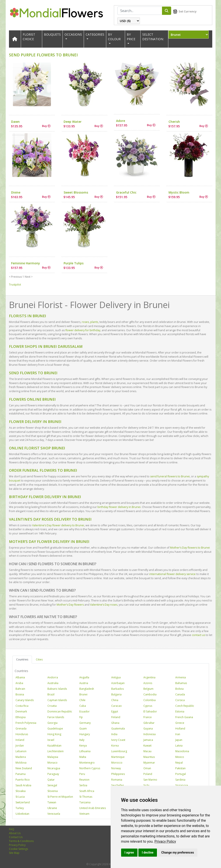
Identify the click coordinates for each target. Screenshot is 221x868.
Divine (16, 192)
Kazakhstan (54, 746)
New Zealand (24, 768)
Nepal (179, 763)
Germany (85, 723)
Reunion (84, 780)
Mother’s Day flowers (70, 605)
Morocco (117, 763)
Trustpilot (15, 285)
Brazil (51, 694)
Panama (21, 774)
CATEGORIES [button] (95, 34)
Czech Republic (185, 706)
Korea (115, 746)
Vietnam (84, 814)
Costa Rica (22, 706)
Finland (116, 717)
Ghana (115, 723)
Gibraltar (149, 723)
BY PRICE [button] (131, 37)
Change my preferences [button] (178, 852)
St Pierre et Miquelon (60, 797)
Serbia (83, 785)
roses (85, 322)
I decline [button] (148, 852)
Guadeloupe (55, 729)
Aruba (19, 683)
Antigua (116, 677)
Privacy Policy (165, 841)
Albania (20, 677)
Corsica (180, 700)
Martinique (118, 757)
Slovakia (21, 791)
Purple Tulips (74, 263)
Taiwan (52, 802)
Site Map (14, 853)
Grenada (21, 729)
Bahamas (181, 683)
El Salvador (150, 711)
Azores (148, 683)
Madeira (21, 757)
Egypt (115, 711)
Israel (51, 740)
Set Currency (188, 11)
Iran (178, 734)
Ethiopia (21, 717)
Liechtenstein (56, 751)
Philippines (118, 774)
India (114, 734)
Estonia (180, 711)
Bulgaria (116, 694)
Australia (53, 683)
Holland (180, 729)
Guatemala (118, 729)
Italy (82, 740)
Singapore (182, 785)
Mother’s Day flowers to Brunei (190, 548)
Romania (117, 780)
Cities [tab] (39, 659)
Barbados (117, 689)
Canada (180, 694)
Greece (180, 723)
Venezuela (54, 814)
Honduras (22, 734)
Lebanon (21, 751)
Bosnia (20, 694)
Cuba (83, 706)
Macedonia (182, 751)
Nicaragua (54, 768)
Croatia (52, 706)
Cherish (174, 122)
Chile (82, 700)
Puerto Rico (23, 780)
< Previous (15, 277)
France (148, 717)
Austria (84, 683)
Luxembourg (119, 751)
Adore (121, 121)
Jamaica (148, 740)
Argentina (149, 677)
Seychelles (118, 785)
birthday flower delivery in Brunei (119, 507)
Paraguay (53, 774)
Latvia (179, 746)
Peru (82, 774)
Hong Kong (54, 734)
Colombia (150, 700)
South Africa (87, 791)
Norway (116, 768)
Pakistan (180, 768)
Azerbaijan (118, 683)
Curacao (117, 706)
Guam (83, 729)
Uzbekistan (22, 814)
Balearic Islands (57, 689)
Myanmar (149, 763)
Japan (179, 740)
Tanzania (85, 802)
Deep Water (73, 122)
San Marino (150, 780)
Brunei (83, 694)
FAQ (12, 829)
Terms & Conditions (21, 841)
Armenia (181, 677)
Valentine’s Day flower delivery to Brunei (58, 525)
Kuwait (147, 746)
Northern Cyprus (90, 768)
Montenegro (87, 763)
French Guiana (184, 717)
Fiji (81, 717)
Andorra (53, 677)
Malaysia (53, 757)
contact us (198, 635)
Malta (83, 757)
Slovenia (53, 791)
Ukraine (52, 808)
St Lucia (20, 797)
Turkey (20, 808)
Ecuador (84, 711)
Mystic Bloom (179, 192)
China (115, 700)
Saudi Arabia (23, 785)
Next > (29, 277)
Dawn (15, 122)
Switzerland (23, 802)
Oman (147, 768)
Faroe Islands (56, 717)
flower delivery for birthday (83, 330)
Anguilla (84, 677)
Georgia (52, 723)
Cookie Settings (18, 849)
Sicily (146, 785)
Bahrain (20, 689)
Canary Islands (25, 700)
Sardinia (180, 780)
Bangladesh (87, 689)
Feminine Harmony (26, 263)
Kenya (83, 746)
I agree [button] (129, 852)
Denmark (21, 711)
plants (94, 322)
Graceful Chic (126, 192)
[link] (165, 841)
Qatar (51, 780)
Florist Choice (29, 37)
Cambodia (150, 694)
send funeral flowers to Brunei (170, 476)
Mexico (180, 757)
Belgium (148, 689)
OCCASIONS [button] (73, 34)
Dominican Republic (60, 711)
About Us (15, 833)
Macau (147, 751)
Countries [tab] (22, 659)
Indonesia (150, 734)
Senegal (52, 785)
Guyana (148, 729)
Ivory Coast (118, 740)
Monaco (52, 763)
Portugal (181, 774)
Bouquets (52, 34)
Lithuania (85, 751)
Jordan (20, 746)
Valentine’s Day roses (104, 605)
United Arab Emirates (93, 808)
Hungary (85, 734)
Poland (148, 774)
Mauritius (149, 757)
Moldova (21, 763)
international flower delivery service (172, 574)
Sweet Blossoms (76, 192)
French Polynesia (26, 723)
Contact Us (16, 837)
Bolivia (179, 689)
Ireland (20, 740)
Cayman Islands (57, 700)
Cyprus (148, 706)
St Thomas (86, 797)
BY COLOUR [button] (114, 37)
